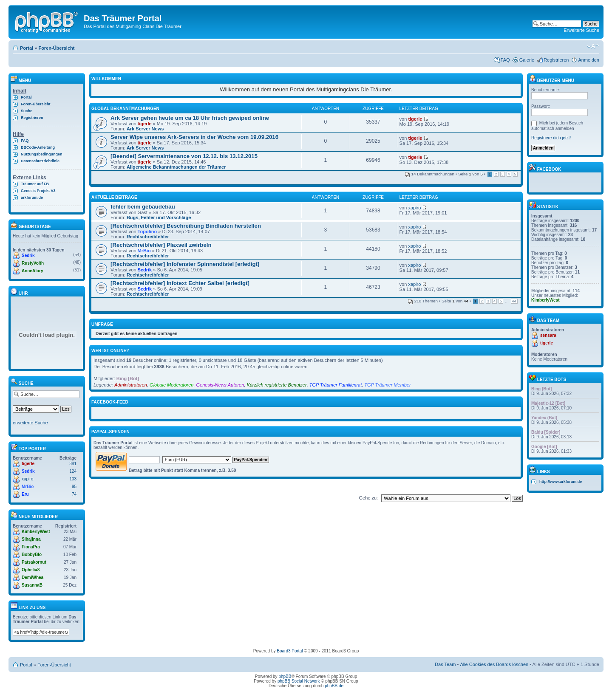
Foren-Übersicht (56, 48)
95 (74, 487)
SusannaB (32, 585)
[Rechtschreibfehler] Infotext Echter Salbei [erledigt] (180, 283)
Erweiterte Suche (581, 30)
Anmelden (589, 60)
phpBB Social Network (299, 681)
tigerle (28, 464)
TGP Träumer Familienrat (336, 385)
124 (73, 471)
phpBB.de (334, 686)
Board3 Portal (290, 651)
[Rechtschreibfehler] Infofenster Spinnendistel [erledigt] (185, 264)
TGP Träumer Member (387, 385)
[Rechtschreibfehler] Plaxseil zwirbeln (161, 245)
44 (514, 301)
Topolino (147, 231)
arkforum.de (32, 198)
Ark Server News (145, 129)
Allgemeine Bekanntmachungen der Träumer (176, 167)
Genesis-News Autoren (220, 385)
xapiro (27, 479)
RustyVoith (33, 263)
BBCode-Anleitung (38, 147)
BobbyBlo (32, 555)
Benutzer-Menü (552, 80)
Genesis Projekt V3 (38, 191)
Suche (27, 111)
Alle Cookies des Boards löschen (494, 664)
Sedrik (28, 255)
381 (73, 464)
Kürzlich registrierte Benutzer (276, 385)
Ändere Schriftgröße (593, 46)
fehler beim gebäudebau (143, 207)
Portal (27, 48)
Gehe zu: (368, 498)
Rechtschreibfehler (148, 237)
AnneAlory (33, 271)
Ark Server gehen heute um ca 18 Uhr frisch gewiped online (190, 118)
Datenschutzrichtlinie (40, 161)
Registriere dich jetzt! (551, 138)
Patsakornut (34, 562)
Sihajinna (31, 539)
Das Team (445, 664)
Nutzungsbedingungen (41, 154)
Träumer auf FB (35, 184)
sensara (548, 335)
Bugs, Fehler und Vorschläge (159, 217)
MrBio (28, 487)
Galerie (527, 60)
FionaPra (31, 547)
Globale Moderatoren (171, 385)
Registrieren (556, 60)
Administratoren (131, 385)
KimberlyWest (36, 532)
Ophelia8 (31, 570)
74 (74, 494)
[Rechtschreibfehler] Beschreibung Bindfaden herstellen (186, 226)
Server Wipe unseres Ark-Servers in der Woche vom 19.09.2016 (194, 137)
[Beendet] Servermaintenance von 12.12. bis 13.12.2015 (184, 156)
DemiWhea (33, 577)
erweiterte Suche (30, 423)
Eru (25, 494)
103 (73, 479)
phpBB (285, 676)
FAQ (505, 60)
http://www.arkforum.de (561, 482)
